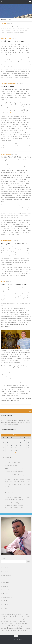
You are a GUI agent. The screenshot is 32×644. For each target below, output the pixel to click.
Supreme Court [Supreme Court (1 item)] (14, 628)
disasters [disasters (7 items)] (6, 619)
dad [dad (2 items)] (2, 619)
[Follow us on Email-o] (30, 411)
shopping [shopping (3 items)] (22, 626)
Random (4, 282)
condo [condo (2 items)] (25, 617)
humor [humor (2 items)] (21, 621)
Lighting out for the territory (13, 41)
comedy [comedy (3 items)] (21, 617)
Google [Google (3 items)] (9, 621)
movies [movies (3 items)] (20, 624)
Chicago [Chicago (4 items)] (3, 617)
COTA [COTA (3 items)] (29, 617)
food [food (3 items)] (25, 619)
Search (3, 559)
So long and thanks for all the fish (14, 244)
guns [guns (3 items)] (18, 621)
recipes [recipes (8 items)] (16, 626)
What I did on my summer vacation (15, 285)
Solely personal (6, 38)
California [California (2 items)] (24, 614)
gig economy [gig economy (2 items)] (4, 621)
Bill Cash (7, 469)
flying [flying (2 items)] (22, 619)
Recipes (5, 593)
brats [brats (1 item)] (17, 614)
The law (5, 604)
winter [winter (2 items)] (21, 631)
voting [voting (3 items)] (11, 631)
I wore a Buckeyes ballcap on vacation (16, 157)
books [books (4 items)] (13, 614)
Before (3, 2)
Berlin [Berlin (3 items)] (10, 614)
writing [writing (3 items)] (24, 631)
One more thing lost (16, 503)
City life (4, 24)
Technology (6, 601)
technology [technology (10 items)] (21, 628)
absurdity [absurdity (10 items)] (4, 614)
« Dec (16, 453)
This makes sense (22, 463)
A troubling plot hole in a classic (19, 469)
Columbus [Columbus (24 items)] (14, 616)
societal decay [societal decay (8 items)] (6, 628)
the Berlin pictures (13, 113)
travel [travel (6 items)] (7, 630)
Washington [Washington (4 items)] (16, 631)
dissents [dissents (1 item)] (11, 619)
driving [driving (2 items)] (15, 619)
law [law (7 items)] (24, 621)
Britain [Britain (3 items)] (20, 614)
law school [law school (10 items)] (5, 623)
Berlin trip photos (8, 86)
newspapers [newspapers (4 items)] (4, 626)
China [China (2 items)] (7, 617)
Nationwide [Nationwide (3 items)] (25, 624)
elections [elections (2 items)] (19, 619)
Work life (5, 608)
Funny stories (6, 575)
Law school (5, 579)
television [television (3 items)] (28, 628)
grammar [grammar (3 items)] (14, 621)
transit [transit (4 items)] (3, 631)
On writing (5, 582)
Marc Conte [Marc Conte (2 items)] (12, 624)
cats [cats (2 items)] (27, 614)
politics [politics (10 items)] (11, 626)
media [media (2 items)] (16, 624)
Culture (4, 83)
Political (5, 586)
